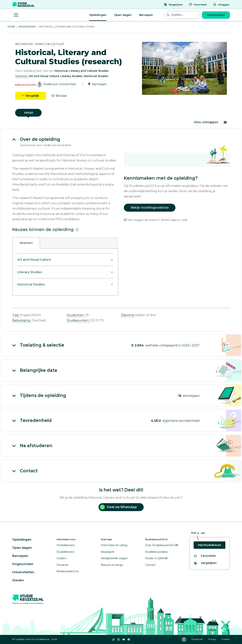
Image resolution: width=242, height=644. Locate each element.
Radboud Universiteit (60, 84)
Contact (150, 565)
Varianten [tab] (26, 243)
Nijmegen (99, 84)
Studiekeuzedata (156, 552)
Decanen (63, 565)
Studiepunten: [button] (78, 320)
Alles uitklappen (210, 122)
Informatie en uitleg (114, 545)
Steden (18, 580)
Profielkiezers (66, 545)
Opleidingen (98, 15)
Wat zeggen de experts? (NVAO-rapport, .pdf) (156, 220)
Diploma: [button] (128, 315)
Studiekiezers (65, 552)
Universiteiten (23, 572)
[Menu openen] (16, 15)
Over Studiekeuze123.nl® (162, 545)
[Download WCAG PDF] (184, 639)
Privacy (212, 639)
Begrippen (108, 552)
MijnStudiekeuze (209, 545)
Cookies (226, 639)
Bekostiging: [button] (22, 320)
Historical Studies (31, 284)
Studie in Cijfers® (156, 558)
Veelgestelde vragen (114, 558)
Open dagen (123, 15)
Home (11, 27)
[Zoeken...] (183, 15)
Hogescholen (23, 564)
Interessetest (216, 15)
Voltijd (28, 113)
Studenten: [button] (76, 315)
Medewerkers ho (68, 571)
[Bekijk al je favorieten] (205, 556)
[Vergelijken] (173, 5)
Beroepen (146, 15)
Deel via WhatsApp (118, 507)
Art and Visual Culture (34, 260)
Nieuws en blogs (112, 565)
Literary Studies (30, 272)
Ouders (61, 558)
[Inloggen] (221, 5)
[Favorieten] (198, 5)
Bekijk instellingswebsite (150, 208)
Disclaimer (197, 639)
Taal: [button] (16, 315)
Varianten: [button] (22, 76)
